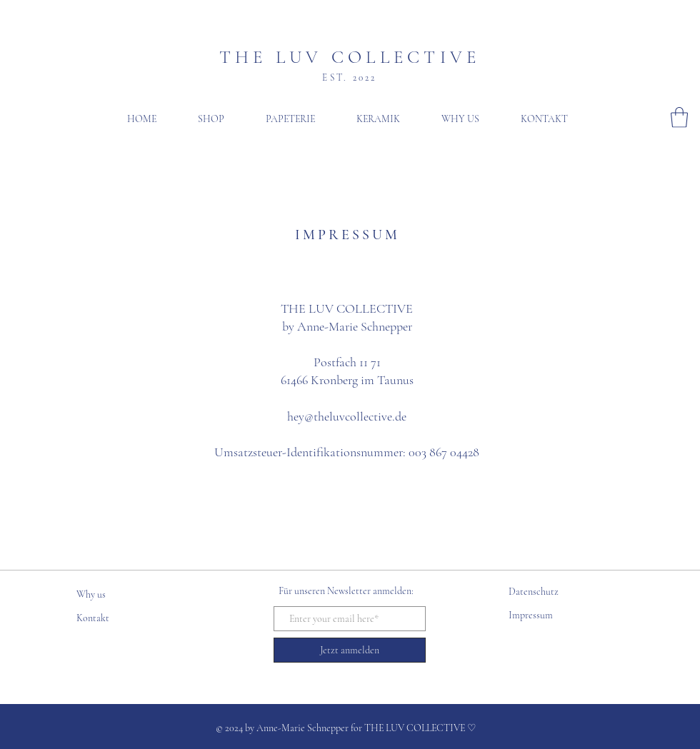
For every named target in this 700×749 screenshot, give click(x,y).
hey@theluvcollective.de (347, 416)
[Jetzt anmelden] (350, 650)
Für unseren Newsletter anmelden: (346, 591)
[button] (679, 117)
